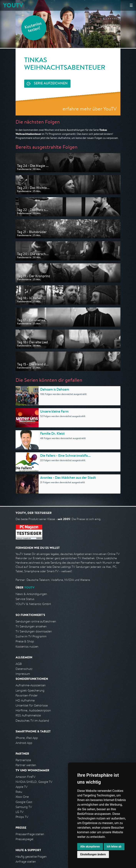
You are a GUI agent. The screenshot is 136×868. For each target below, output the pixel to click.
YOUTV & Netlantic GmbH (33, 604)
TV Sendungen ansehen (31, 626)
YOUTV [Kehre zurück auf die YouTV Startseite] (13, 5)
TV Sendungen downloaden (34, 631)
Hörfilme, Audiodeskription (33, 710)
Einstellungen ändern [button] (93, 854)
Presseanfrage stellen (30, 834)
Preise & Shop (25, 641)
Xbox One (22, 797)
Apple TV (22, 787)
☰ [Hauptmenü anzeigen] (131, 5)
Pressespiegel (24, 839)
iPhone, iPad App (27, 738)
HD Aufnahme (25, 700)
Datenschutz (24, 669)
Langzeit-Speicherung (30, 690)
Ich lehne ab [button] (114, 847)
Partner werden (26, 765)
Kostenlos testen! (33, 28)
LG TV (19, 812)
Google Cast (24, 802)
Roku (19, 792)
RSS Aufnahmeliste (28, 715)
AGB (19, 664)
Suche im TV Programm (31, 636)
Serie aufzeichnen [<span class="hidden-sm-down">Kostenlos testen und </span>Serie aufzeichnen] (51, 84)
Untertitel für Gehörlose (32, 705)
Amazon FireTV (25, 777)
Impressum (23, 674)
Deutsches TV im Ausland (32, 721)
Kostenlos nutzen (27, 647)
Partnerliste (23, 760)
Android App (24, 743)
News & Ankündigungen (31, 594)
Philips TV (22, 817)
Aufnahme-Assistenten (31, 685)
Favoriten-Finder (27, 695)
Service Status (25, 599)
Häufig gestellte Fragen (31, 857)
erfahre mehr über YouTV (90, 109)
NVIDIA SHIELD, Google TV (34, 782)
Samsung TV (24, 807)
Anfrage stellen (26, 862)
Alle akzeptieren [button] (90, 847)
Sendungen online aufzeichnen (36, 621)
